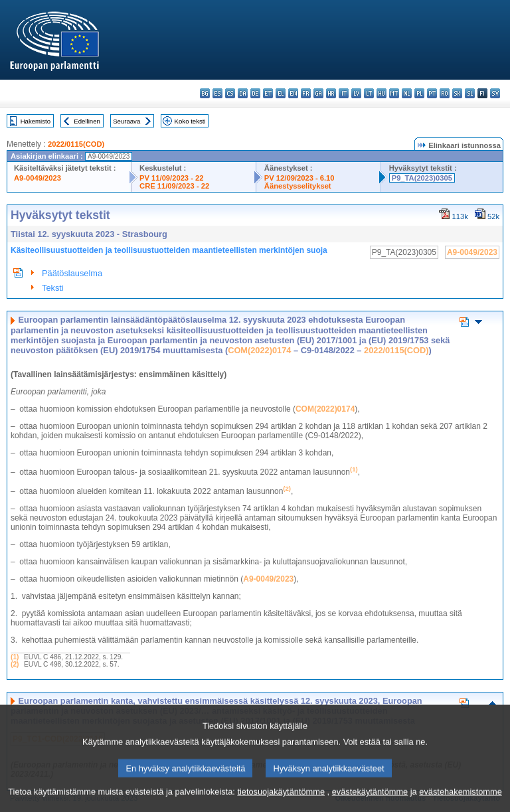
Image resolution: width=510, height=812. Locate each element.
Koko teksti (190, 121)
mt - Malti (394, 93)
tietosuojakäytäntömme (281, 800)
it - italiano (344, 93)
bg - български (205, 93)
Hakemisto (36, 121)
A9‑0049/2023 (268, 579)
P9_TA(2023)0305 (422, 178)
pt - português (432, 93)
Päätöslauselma (72, 273)
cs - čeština (230, 93)
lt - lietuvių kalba (369, 93)
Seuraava (127, 121)
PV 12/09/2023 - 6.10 (299, 178)
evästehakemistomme (460, 800)
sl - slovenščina (470, 93)
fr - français (306, 93)
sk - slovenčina (457, 93)
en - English (293, 93)
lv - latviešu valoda (356, 93)
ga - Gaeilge (318, 93)
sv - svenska (495, 93)
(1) (15, 657)
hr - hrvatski (331, 93)
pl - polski (419, 93)
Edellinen (87, 121)
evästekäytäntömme (370, 800)
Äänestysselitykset (298, 186)
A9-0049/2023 (38, 178)
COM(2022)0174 (259, 350)
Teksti (53, 288)
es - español (217, 93)
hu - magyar (382, 93)
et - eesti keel (268, 93)
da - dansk (243, 93)
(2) (15, 664)
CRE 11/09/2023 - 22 (174, 186)
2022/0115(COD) (76, 144)
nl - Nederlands (407, 93)
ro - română (445, 93)
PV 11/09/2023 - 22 (171, 178)
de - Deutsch (255, 93)
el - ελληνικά (281, 93)
